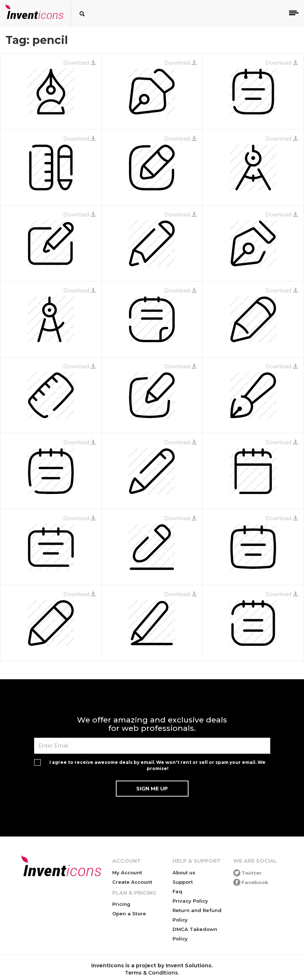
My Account (127, 872)
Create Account (132, 882)
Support (183, 882)
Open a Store (129, 914)
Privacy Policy (190, 901)
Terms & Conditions (151, 973)
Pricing (121, 904)
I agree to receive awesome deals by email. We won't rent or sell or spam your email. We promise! (157, 765)
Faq (177, 891)
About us (184, 872)
